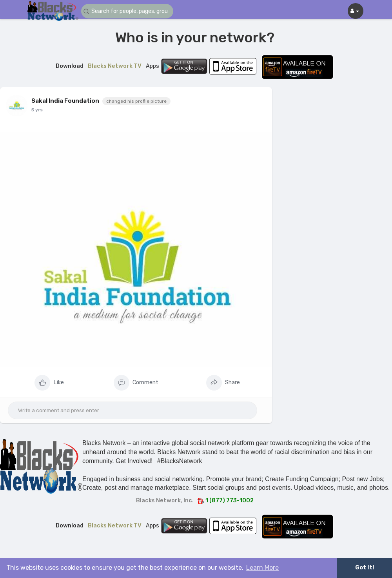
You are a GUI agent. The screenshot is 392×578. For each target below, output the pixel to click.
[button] (128, 11)
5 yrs (37, 110)
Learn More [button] (262, 568)
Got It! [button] (365, 568)
